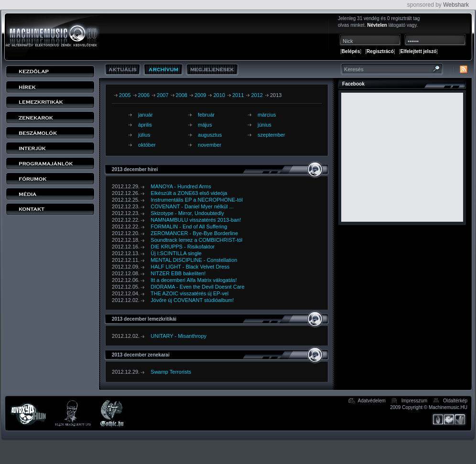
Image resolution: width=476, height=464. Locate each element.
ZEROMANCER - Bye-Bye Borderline (194, 233)
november (210, 145)
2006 (144, 95)
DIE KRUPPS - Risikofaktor (183, 247)
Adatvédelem (372, 401)
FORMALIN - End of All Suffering (189, 227)
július (144, 135)
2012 (257, 95)
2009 (200, 95)
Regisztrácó (380, 51)
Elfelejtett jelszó (419, 51)
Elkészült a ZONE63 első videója (189, 193)
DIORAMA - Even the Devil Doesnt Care (197, 287)
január (146, 115)
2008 (182, 95)
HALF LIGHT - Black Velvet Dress (190, 267)
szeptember (271, 135)
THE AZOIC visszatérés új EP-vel (189, 293)
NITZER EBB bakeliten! (178, 273)
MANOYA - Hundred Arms (181, 186)
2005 (125, 95)
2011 (238, 95)
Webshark (456, 5)
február (206, 115)
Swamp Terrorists (171, 372)
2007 (162, 95)
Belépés (351, 51)
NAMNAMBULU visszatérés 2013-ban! (196, 220)
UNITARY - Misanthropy (178, 336)
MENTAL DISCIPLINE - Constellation (194, 260)
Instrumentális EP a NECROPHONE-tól (196, 200)
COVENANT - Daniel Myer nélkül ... (192, 206)
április (145, 125)
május (205, 125)
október (147, 145)
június (265, 125)
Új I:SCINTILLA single (176, 253)
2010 (219, 95)
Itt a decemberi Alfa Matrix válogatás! (194, 280)
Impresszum (414, 401)
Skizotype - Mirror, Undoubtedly (187, 213)
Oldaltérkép (455, 401)
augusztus (210, 135)
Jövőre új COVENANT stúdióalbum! (192, 300)
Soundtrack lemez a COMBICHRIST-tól (196, 240)
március (267, 115)
